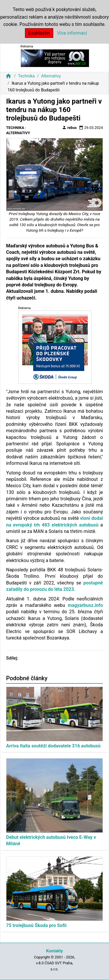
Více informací (72, 33)
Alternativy (51, 76)
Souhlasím (39, 33)
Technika (26, 76)
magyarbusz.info (85, 605)
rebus (69, 127)
